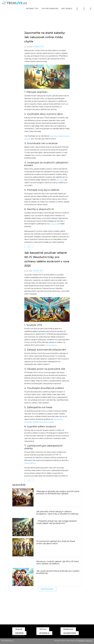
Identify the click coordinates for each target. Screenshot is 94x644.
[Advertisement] (47, 14)
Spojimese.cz (44, 633)
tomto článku (51, 345)
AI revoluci (54, 224)
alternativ (60, 180)
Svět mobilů (67, 9)
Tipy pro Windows (50, 9)
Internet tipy (32, 9)
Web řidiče (19, 633)
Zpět (29, 246)
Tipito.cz (43, 629)
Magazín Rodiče (70, 633)
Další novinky (47, 589)
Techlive (19, 629)
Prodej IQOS (68, 629)
